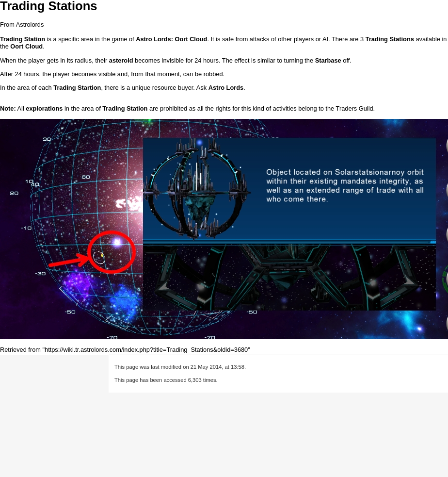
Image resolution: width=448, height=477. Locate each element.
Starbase (328, 60)
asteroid (121, 60)
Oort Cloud (191, 39)
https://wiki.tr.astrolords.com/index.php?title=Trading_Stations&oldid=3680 (146, 350)
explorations (44, 108)
